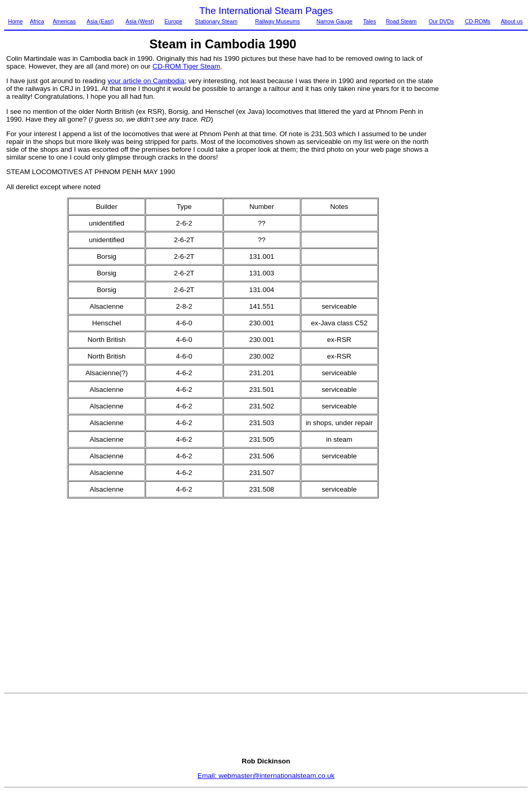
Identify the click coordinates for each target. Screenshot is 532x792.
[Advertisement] (484, 210)
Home (15, 21)
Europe (173, 21)
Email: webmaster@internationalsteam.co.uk (266, 776)
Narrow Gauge (334, 21)
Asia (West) (140, 21)
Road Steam (401, 21)
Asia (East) (100, 21)
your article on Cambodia (146, 81)
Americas (64, 21)
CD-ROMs (478, 21)
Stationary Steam (216, 21)
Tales (370, 21)
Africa (37, 21)
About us (512, 21)
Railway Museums (277, 21)
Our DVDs (441, 21)
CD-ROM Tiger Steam (187, 66)
